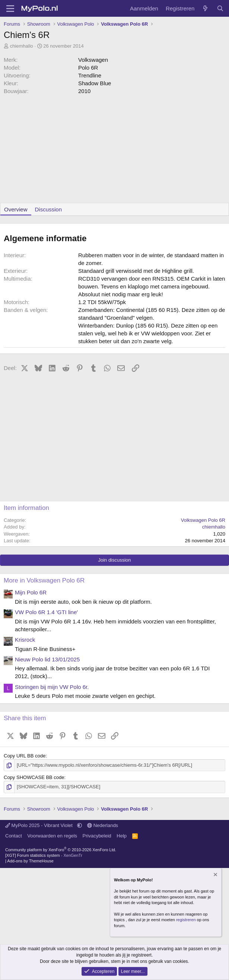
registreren (186, 920)
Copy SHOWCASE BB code (34, 777)
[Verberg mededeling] (215, 875)
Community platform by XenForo (61, 849)
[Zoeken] (220, 8)
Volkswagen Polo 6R (203, 520)
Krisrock (25, 640)
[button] (79, 825)
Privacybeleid (97, 836)
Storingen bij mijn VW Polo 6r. (52, 687)
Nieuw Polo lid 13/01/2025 (47, 659)
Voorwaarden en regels (52, 836)
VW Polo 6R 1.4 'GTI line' (46, 612)
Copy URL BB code (25, 756)
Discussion (49, 209)
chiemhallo (22, 46)
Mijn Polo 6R (31, 592)
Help (122, 836)
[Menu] (10, 9)
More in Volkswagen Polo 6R (44, 580)
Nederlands (103, 825)
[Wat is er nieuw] (205, 8)
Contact (14, 836)
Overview (16, 209)
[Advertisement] (114, 151)
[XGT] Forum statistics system (44, 855)
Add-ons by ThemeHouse (30, 861)
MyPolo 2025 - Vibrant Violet (40, 825)
